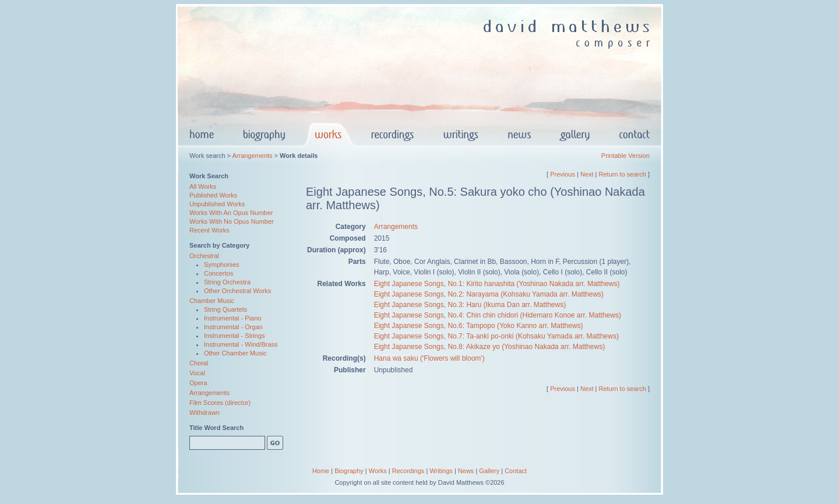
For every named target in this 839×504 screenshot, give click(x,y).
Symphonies (222, 265)
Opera (198, 383)
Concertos (218, 273)
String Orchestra (227, 282)
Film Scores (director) (220, 403)
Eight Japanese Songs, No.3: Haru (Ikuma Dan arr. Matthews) (470, 305)
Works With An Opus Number (231, 213)
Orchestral (204, 256)
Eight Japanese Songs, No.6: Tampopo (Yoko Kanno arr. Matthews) (479, 326)
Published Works (213, 195)
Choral (199, 363)
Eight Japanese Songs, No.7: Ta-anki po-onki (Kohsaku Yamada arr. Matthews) (496, 336)
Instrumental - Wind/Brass (241, 344)
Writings (441, 471)
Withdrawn (205, 413)
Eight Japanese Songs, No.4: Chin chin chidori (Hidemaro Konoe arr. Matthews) (498, 315)
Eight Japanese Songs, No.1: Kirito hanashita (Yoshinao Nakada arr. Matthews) (497, 284)
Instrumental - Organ (233, 327)
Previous (563, 174)
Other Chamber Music (235, 353)
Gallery (489, 471)
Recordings (408, 471)
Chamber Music (212, 301)
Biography (349, 471)
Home (321, 471)
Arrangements (252, 156)
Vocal (197, 373)
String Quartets (225, 309)
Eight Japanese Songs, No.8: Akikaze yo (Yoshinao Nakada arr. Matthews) (489, 347)
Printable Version (625, 156)
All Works (203, 186)
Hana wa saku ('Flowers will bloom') (429, 358)
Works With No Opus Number (232, 221)
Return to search (623, 174)
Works (378, 471)
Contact (516, 471)
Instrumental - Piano (232, 318)
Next (587, 174)
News (466, 471)
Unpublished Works (217, 204)
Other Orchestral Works (237, 291)
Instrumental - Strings (235, 336)
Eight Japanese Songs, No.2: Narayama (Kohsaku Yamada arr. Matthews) (489, 294)
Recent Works (209, 230)
